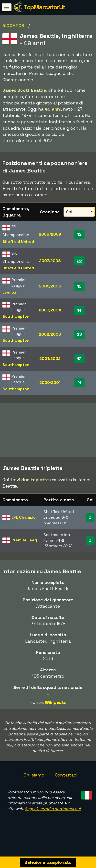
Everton (10, 292)
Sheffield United (18, 242)
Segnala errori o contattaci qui (53, 815)
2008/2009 (50, 234)
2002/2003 (50, 334)
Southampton (16, 316)
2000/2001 (50, 383)
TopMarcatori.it (44, 7)
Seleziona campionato (48, 862)
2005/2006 (50, 286)
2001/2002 (50, 359)
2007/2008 (50, 261)
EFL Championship (29, 523)
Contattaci (66, 781)
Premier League (27, 546)
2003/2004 (50, 310)
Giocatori (14, 26)
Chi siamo (34, 781)
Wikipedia (55, 708)
